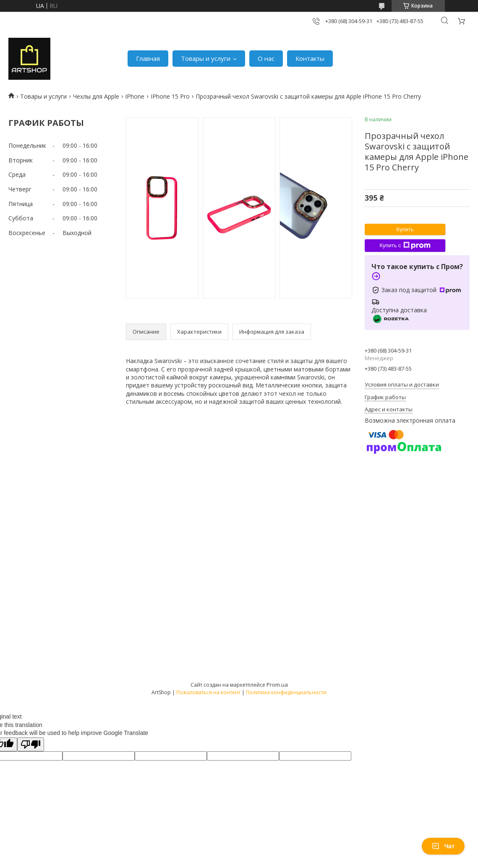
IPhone (135, 96)
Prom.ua (277, 685)
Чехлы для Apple (96, 96)
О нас (266, 58)
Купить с (405, 246)
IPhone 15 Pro (170, 96)
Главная (148, 58)
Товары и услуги (206, 58)
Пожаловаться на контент (208, 692)
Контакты (310, 58)
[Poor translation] (31, 744)
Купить (405, 229)
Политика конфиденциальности (286, 692)
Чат (443, 846)
